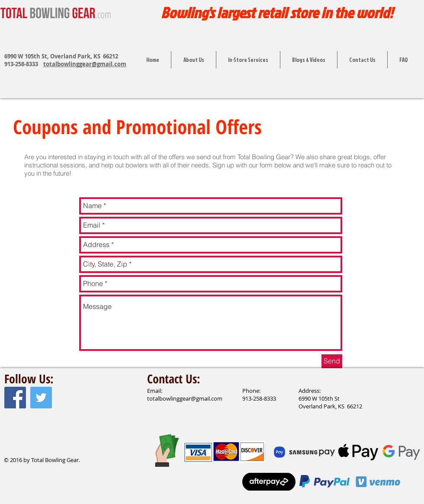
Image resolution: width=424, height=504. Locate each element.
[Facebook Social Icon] (15, 398)
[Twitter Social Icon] (41, 398)
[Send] (332, 361)
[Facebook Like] (21, 442)
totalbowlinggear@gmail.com (85, 64)
